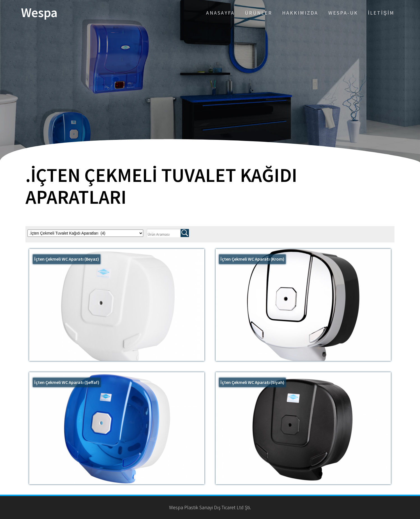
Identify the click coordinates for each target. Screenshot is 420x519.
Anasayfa (220, 13)
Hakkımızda (300, 13)
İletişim (381, 13)
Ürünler (259, 13)
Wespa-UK (343, 13)
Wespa (39, 13)
